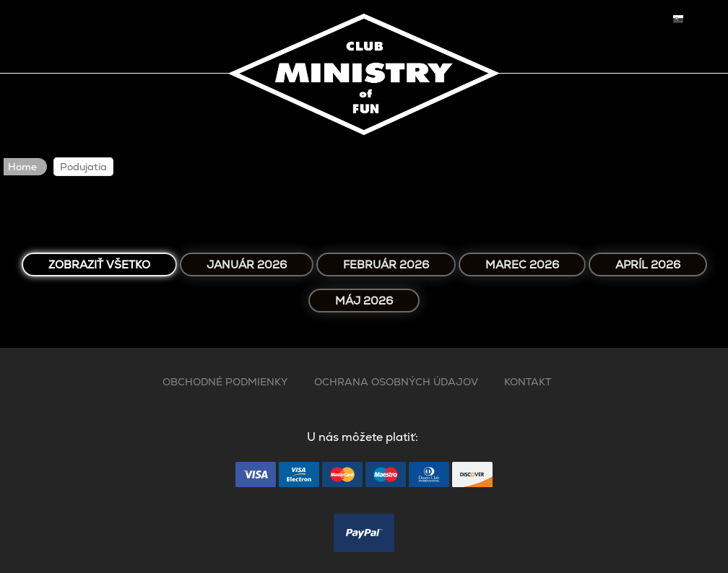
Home (22, 167)
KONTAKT (528, 382)
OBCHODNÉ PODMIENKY (225, 382)
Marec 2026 (522, 264)
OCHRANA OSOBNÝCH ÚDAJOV (396, 382)
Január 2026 (247, 264)
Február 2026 (386, 264)
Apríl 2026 (648, 264)
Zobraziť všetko (99, 264)
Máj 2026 (364, 301)
